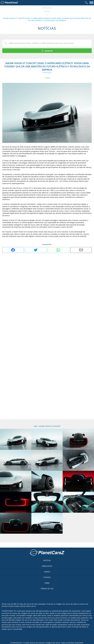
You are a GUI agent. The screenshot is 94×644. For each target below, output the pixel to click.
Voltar (48, 78)
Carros (47, 572)
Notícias (47, 11)
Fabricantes (47, 566)
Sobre (47, 583)
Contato (47, 577)
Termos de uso (47, 589)
